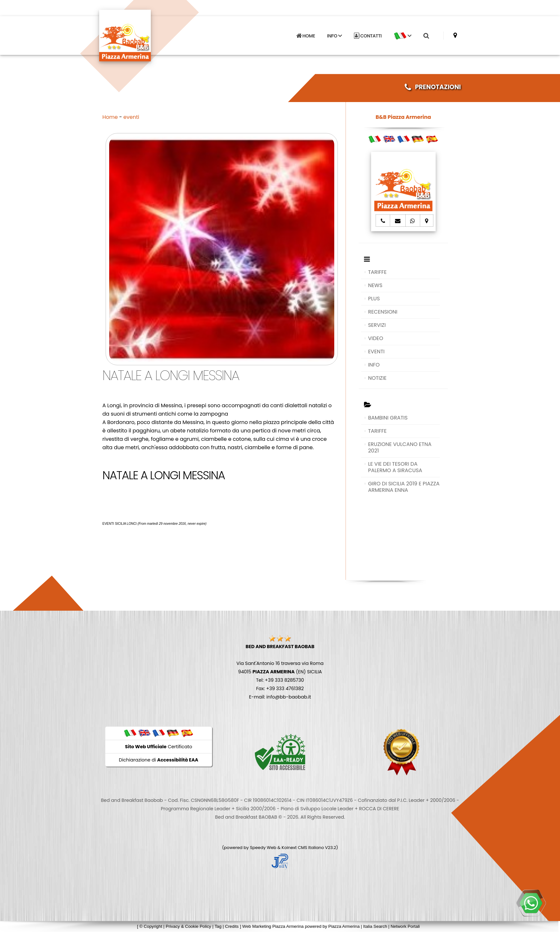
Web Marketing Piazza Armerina (273, 926)
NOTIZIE (377, 378)
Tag (218, 926)
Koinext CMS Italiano (303, 848)
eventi (131, 117)
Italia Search (375, 926)
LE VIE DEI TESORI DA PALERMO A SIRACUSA (395, 467)
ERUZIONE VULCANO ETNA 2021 (400, 447)
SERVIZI (377, 325)
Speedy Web (263, 848)
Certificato (159, 747)
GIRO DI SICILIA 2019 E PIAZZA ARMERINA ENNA (404, 487)
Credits (232, 926)
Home (110, 117)
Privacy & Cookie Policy (188, 926)
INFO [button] (335, 36)
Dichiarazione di (159, 760)
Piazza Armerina (344, 926)
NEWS (375, 285)
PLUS (374, 299)
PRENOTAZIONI (433, 87)
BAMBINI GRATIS (388, 418)
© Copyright (151, 926)
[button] (402, 36)
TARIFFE (377, 272)
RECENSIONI (383, 312)
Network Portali (405, 926)
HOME (306, 36)
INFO (374, 365)
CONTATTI (368, 36)
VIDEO (376, 338)
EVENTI (376, 352)
